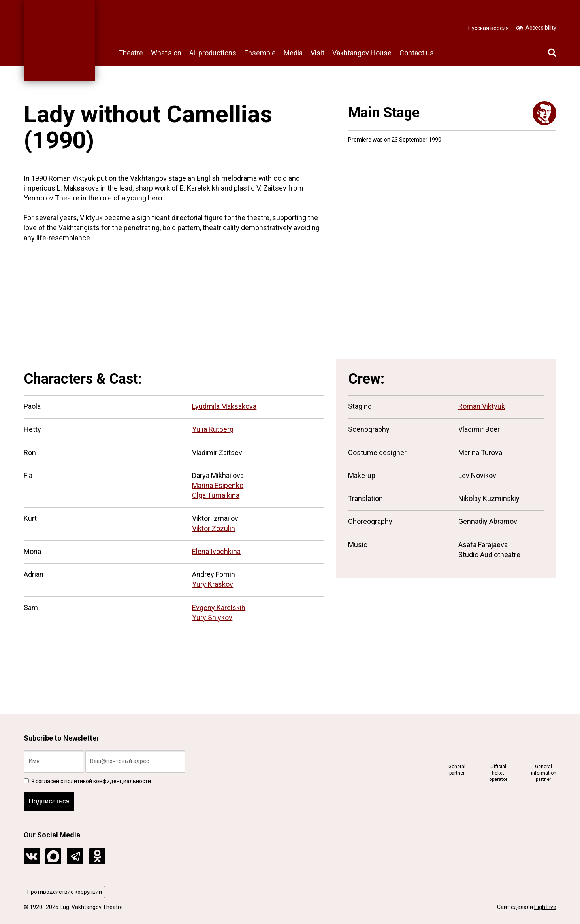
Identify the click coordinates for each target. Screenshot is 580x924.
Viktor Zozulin (214, 528)
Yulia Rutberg (213, 429)
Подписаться (50, 801)
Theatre (131, 53)
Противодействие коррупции (65, 892)
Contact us (417, 53)
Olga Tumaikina (216, 495)
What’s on (166, 53)
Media (293, 53)
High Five (545, 907)
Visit (317, 53)
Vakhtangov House (362, 53)
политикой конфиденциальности (108, 780)
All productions (213, 53)
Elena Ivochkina (216, 551)
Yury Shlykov (212, 617)
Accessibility (536, 27)
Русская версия (489, 28)
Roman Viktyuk (482, 406)
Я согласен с (87, 780)
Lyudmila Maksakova (224, 406)
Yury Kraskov (213, 584)
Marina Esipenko (218, 485)
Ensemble (260, 53)
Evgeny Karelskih (219, 607)
